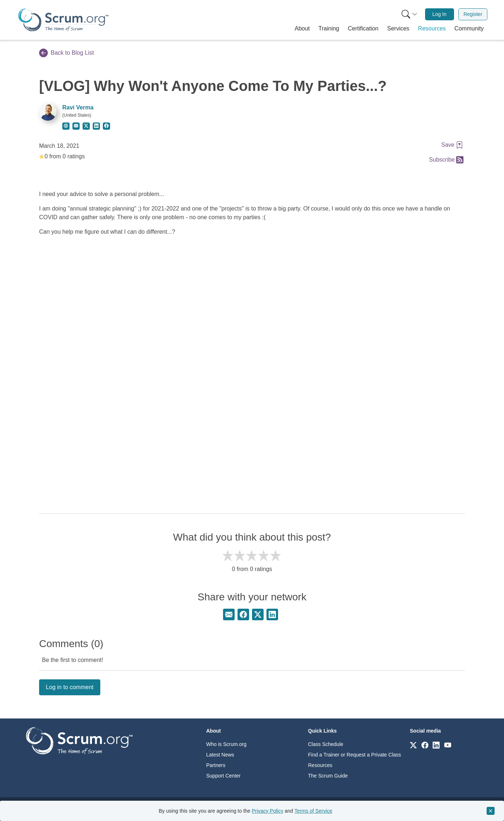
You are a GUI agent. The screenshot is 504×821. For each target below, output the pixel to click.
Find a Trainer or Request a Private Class (355, 755)
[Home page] (63, 20)
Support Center (224, 776)
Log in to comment (70, 687)
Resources (320, 765)
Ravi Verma (78, 107)
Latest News (220, 755)
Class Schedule (326, 744)
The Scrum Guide (328, 776)
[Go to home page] (79, 740)
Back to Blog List (66, 53)
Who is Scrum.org (226, 744)
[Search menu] (409, 14)
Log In (439, 14)
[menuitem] (409, 14)
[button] (302, 29)
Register (473, 14)
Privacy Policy (267, 811)
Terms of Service (313, 811)
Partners (216, 765)
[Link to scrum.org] (413, 745)
